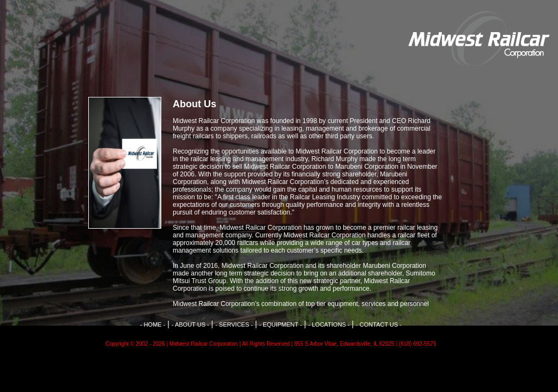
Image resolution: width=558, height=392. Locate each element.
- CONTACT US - (379, 324)
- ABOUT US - (190, 324)
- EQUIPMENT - (280, 324)
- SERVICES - (234, 324)
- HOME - (153, 324)
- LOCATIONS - (329, 324)
